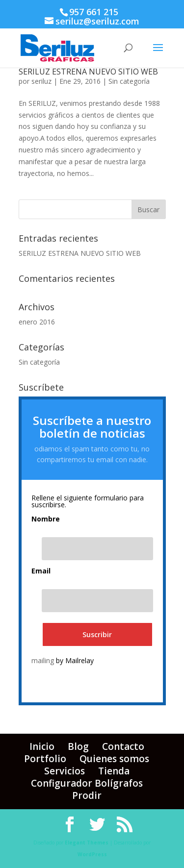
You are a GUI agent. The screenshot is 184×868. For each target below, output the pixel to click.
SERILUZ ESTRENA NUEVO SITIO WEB (88, 72)
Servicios (65, 771)
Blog (78, 746)
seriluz (41, 81)
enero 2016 (37, 322)
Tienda (114, 771)
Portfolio (45, 759)
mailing (43, 660)
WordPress (92, 854)
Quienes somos (114, 759)
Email (41, 571)
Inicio (42, 746)
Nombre (46, 519)
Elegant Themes (87, 843)
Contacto (123, 746)
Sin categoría (129, 81)
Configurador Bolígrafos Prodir (87, 789)
